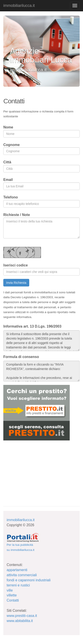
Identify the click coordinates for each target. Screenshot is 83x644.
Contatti (13, 600)
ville (10, 590)
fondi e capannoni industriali (29, 580)
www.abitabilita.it (20, 621)
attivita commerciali (22, 575)
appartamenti (17, 570)
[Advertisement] (37, 470)
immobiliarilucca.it (19, 6)
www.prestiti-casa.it (22, 616)
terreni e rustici (18, 585)
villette (12, 595)
